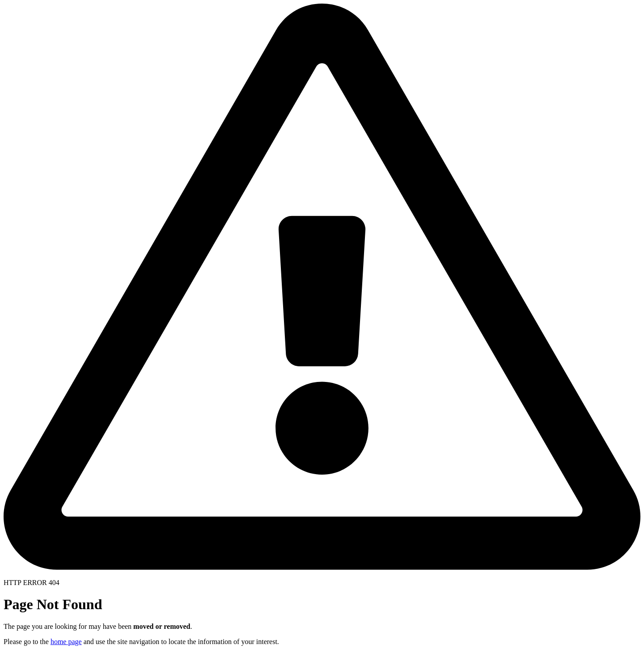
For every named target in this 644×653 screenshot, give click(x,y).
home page (66, 642)
